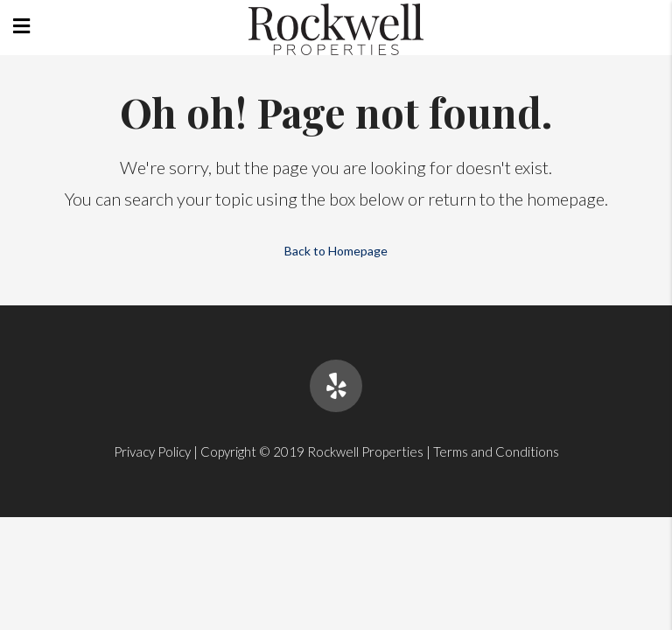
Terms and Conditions (496, 451)
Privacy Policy (152, 451)
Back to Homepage (336, 251)
